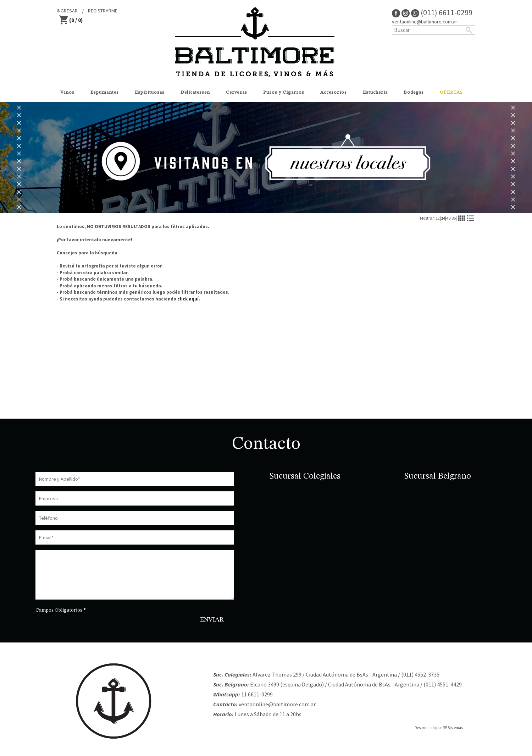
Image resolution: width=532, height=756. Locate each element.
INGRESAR (67, 11)
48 (448, 218)
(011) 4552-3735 (420, 674)
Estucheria (375, 92)
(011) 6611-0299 (442, 12)
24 (443, 218)
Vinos (67, 92)
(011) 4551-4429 (443, 684)
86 (454, 218)
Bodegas (414, 92)
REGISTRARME (103, 11)
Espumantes (105, 92)
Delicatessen (195, 92)
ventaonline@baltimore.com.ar (425, 22)
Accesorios (334, 92)
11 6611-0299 (257, 694)
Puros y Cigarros (284, 92)
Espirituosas (150, 92)
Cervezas (237, 92)
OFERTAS (451, 92)
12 (438, 218)
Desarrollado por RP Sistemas (439, 728)
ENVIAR (212, 620)
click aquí (188, 299)
